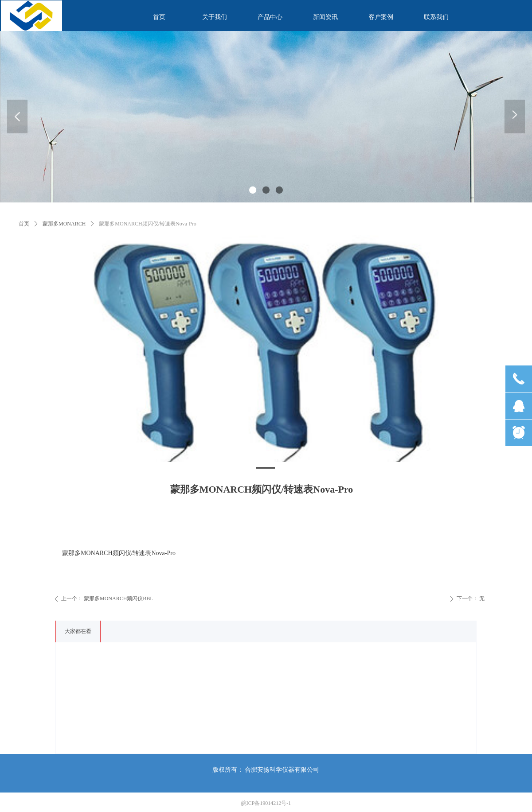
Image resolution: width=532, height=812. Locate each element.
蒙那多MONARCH (64, 224)
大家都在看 (78, 631)
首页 (24, 224)
